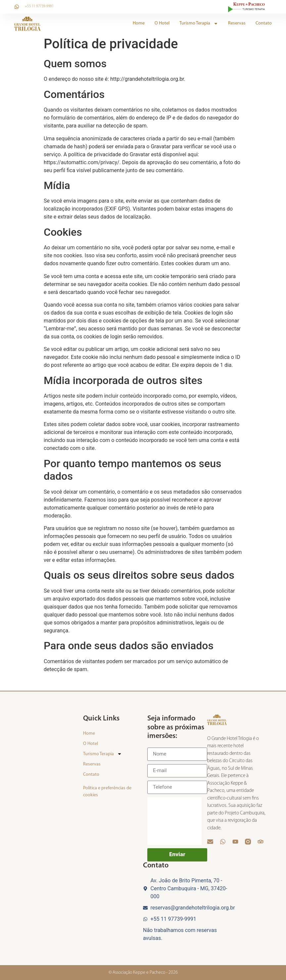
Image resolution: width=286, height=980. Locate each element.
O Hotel (162, 23)
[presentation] (174, 821)
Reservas (237, 23)
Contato (264, 23)
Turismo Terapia (199, 24)
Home (139, 23)
